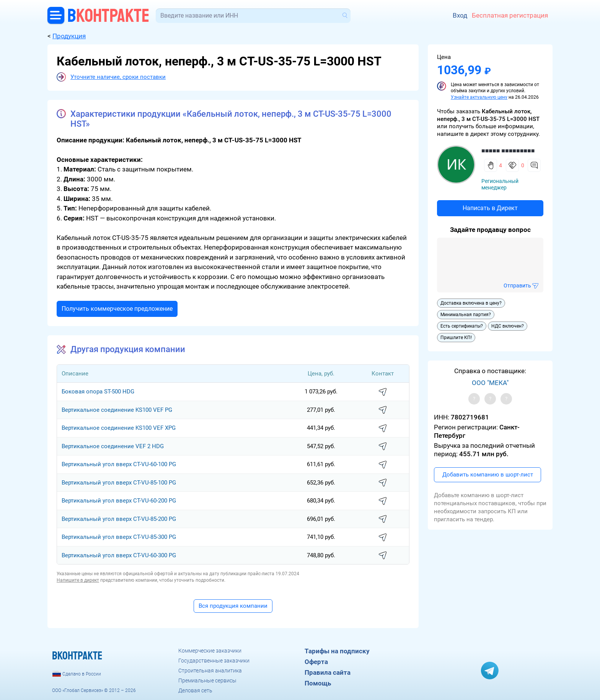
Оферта (316, 662)
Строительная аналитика (210, 671)
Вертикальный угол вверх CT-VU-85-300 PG (119, 537)
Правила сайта (328, 672)
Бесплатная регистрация (510, 15)
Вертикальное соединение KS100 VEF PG (117, 410)
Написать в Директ (490, 208)
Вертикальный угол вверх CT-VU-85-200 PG (119, 519)
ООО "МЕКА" (490, 383)
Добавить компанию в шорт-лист (488, 475)
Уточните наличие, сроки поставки (118, 77)
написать (383, 392)
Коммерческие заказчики (210, 651)
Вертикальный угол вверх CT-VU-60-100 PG (119, 464)
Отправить (517, 286)
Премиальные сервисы (207, 680)
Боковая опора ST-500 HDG (98, 392)
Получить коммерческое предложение (117, 309)
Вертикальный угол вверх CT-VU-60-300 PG (119, 555)
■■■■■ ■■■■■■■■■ (508, 151)
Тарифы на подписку (337, 651)
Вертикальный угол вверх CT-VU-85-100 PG (119, 483)
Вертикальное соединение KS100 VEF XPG (119, 428)
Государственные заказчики (214, 661)
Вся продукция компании (233, 606)
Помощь (318, 683)
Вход (460, 15)
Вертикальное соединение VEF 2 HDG (113, 446)
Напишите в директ (78, 580)
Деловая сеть (195, 690)
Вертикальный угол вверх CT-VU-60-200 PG (119, 501)
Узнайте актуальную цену (479, 97)
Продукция (69, 36)
